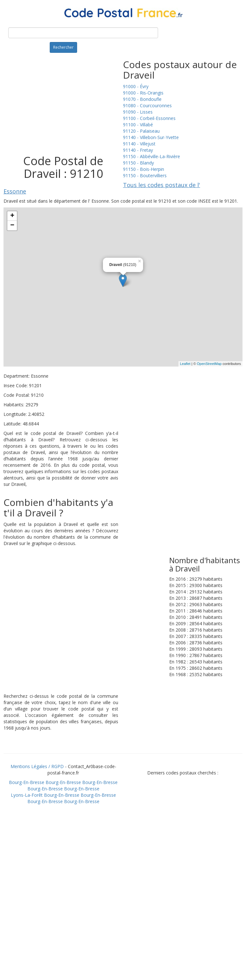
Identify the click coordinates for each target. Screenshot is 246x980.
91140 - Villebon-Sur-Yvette (151, 137)
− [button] (12, 226)
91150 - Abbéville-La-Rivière (152, 156)
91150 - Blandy (138, 163)
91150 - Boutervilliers (145, 175)
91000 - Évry (136, 86)
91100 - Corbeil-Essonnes (149, 118)
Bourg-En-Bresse (27, 782)
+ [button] (12, 216)
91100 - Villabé (138, 125)
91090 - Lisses (138, 112)
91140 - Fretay (138, 150)
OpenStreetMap (209, 364)
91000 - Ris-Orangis (143, 93)
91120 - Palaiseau (141, 131)
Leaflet (185, 364)
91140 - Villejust (139, 144)
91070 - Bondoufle (142, 99)
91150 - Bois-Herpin (144, 169)
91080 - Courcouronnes (147, 105)
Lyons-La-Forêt (27, 795)
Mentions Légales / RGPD (37, 766)
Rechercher (63, 47)
